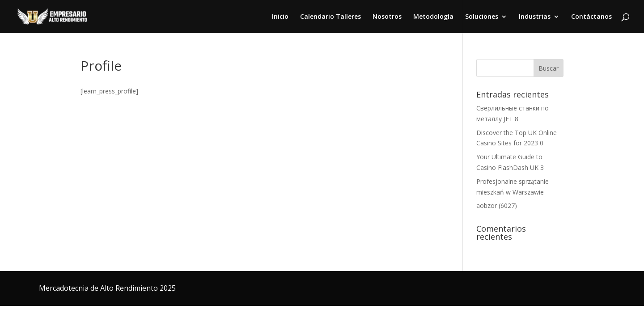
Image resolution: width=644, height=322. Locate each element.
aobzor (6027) (497, 205)
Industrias (535, 17)
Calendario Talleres (330, 17)
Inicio (280, 17)
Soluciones (482, 17)
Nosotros (387, 17)
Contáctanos (591, 17)
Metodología (433, 17)
